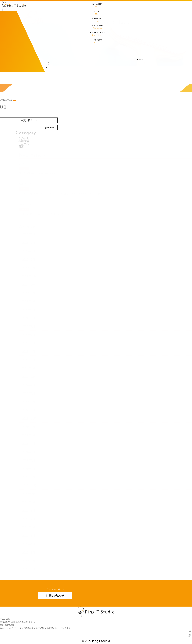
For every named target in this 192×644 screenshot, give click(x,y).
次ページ (49, 145)
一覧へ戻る (29, 138)
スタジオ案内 (97, 5)
